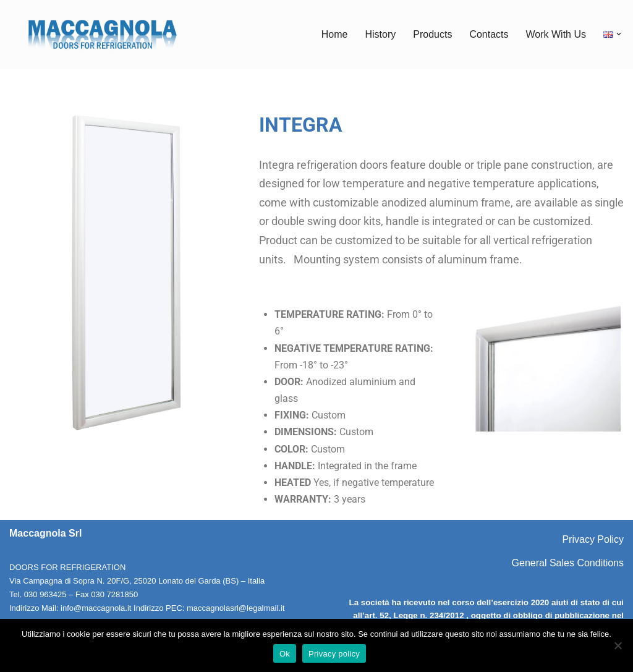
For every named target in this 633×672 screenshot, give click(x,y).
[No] (618, 645)
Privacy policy (334, 654)
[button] (619, 34)
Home (335, 34)
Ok (285, 654)
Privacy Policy (593, 539)
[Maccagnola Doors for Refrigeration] (102, 34)
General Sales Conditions (568, 563)
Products (432, 34)
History (380, 34)
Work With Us (556, 34)
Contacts (489, 34)
